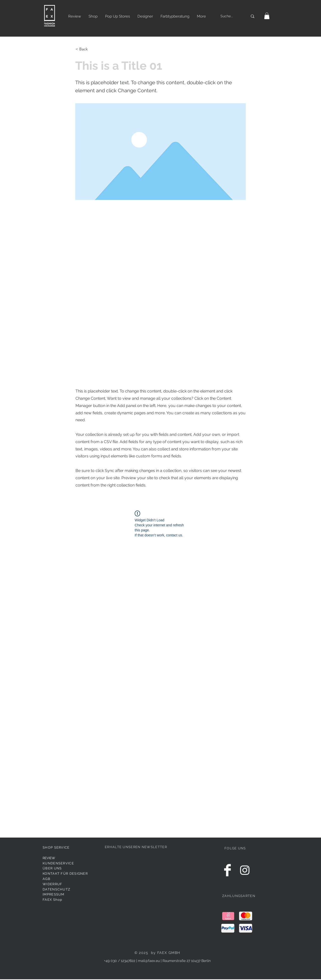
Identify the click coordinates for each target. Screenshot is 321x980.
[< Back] (92, 49)
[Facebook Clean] (227, 870)
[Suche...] (228, 16)
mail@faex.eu (149, 961)
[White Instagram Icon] (245, 870)
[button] (267, 16)
